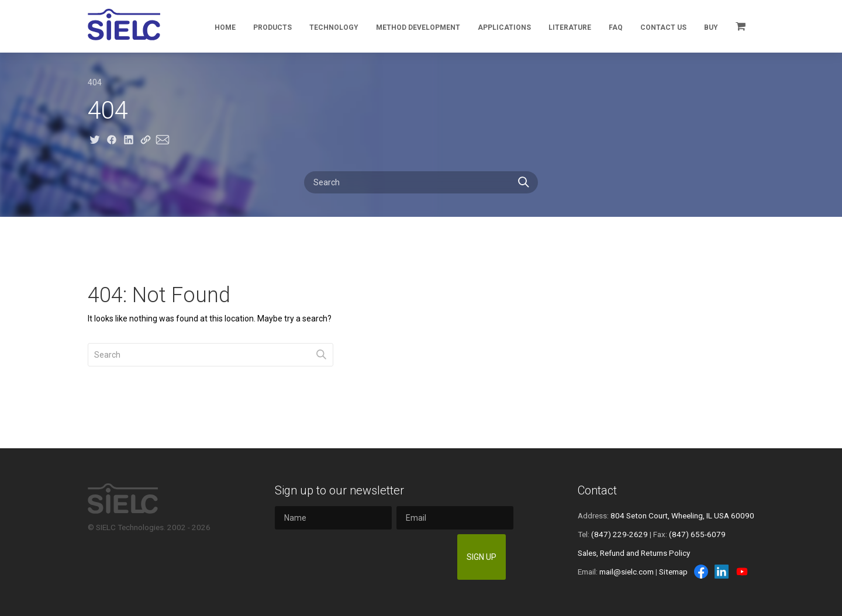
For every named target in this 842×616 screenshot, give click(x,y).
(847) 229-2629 (620, 534)
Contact (597, 490)
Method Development (418, 27)
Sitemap (673, 572)
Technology (334, 27)
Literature (570, 27)
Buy (711, 27)
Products (272, 27)
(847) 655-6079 (697, 534)
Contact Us (663, 27)
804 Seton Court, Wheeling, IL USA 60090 (682, 515)
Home (225, 27)
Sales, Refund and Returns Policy (634, 553)
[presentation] (364, 557)
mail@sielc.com (627, 572)
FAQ (616, 27)
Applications (504, 27)
